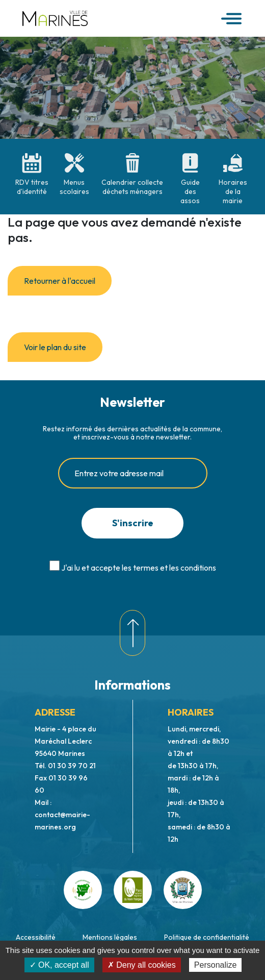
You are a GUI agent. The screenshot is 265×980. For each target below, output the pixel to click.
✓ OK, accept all (59, 965)
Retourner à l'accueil (60, 281)
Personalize (216, 965)
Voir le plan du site (55, 347)
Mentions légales (110, 937)
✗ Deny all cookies (142, 965)
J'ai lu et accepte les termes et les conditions (139, 568)
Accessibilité (36, 937)
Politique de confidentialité (207, 937)
